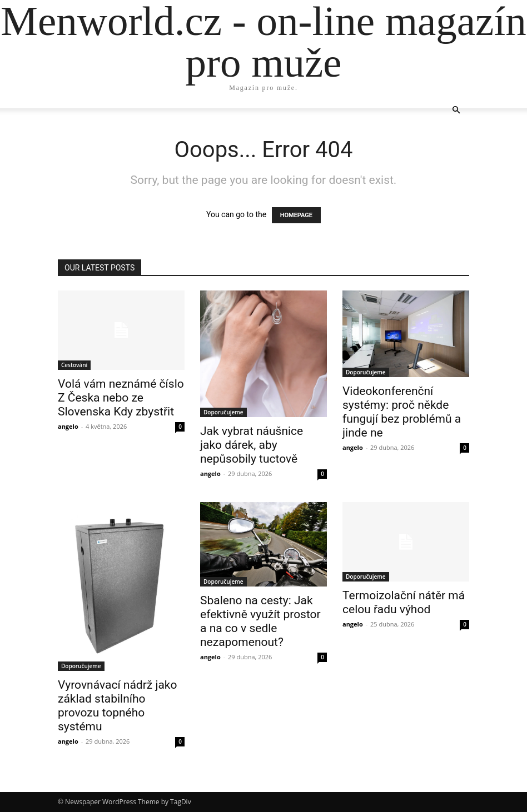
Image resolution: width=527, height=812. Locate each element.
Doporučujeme (223, 412)
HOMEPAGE (296, 215)
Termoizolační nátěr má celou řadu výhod (404, 602)
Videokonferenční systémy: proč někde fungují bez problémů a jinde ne (402, 412)
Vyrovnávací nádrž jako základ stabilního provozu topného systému (117, 706)
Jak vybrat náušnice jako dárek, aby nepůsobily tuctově (252, 445)
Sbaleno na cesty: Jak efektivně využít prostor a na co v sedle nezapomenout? (260, 621)
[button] (456, 110)
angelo (68, 426)
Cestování (74, 365)
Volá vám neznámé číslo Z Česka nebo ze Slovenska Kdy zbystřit (121, 398)
